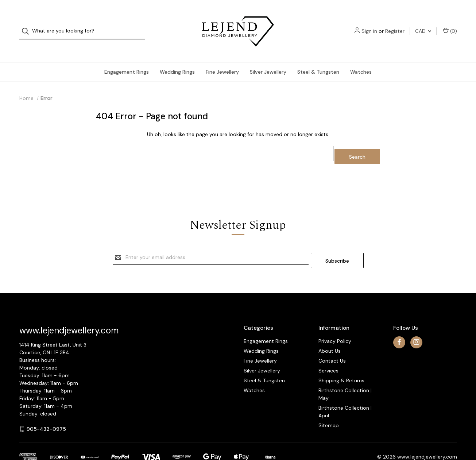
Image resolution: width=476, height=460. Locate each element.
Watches (361, 58)
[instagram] (416, 323)
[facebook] (399, 323)
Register (395, 24)
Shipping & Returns (341, 361)
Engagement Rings (127, 58)
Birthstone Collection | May (345, 374)
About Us (330, 331)
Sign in (369, 24)
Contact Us (332, 341)
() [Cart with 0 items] (450, 24)
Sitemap (329, 406)
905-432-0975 (46, 409)
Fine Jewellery (222, 58)
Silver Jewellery (268, 58)
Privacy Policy (335, 321)
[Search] (28, 24)
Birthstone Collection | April (345, 392)
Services (328, 351)
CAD (423, 24)
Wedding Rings (177, 58)
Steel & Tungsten (318, 58)
